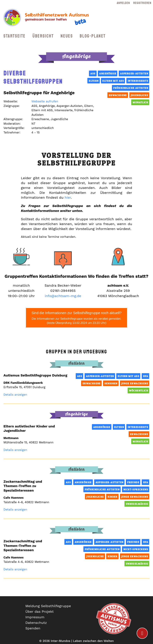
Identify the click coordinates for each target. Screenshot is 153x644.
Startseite (15, 36)
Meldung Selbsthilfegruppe (48, 606)
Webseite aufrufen (45, 101)
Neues (67, 36)
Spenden (33, 628)
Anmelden (123, 3)
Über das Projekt (40, 611)
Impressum (35, 617)
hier (68, 197)
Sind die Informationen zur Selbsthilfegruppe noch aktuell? (76, 318)
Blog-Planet (93, 36)
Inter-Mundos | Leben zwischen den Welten (82, 641)
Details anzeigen (15, 395)
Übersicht (43, 36)
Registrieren (142, 3)
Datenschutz (36, 623)
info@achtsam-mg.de (63, 296)
